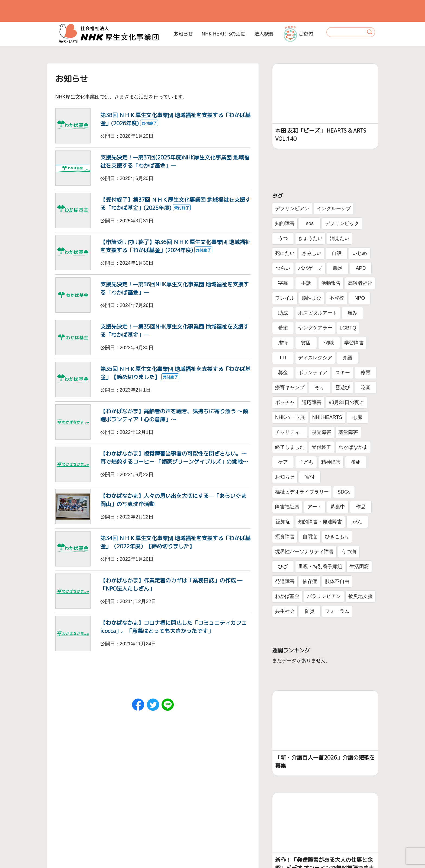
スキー (343, 373)
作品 (361, 507)
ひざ (283, 566)
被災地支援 (360, 596)
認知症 (283, 522)
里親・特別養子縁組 (320, 566)
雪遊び (343, 387)
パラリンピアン (324, 596)
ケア (283, 462)
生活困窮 (359, 566)
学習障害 (354, 343)
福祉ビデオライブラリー (302, 492)
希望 (283, 328)
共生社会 (285, 611)
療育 (366, 373)
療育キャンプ (290, 387)
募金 (283, 373)
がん (357, 522)
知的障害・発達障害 (320, 522)
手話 (306, 283)
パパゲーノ (310, 268)
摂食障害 (285, 537)
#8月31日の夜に (346, 402)
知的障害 (285, 223)
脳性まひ (312, 298)
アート (315, 507)
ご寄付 (298, 34)
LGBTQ (348, 328)
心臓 (358, 417)
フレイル (285, 298)
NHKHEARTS (327, 417)
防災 (310, 611)
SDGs (344, 492)
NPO (360, 298)
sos (310, 223)
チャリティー (290, 432)
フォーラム (337, 611)
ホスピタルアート (318, 313)
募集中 (338, 507)
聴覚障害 (348, 432)
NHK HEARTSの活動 (224, 34)
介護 (347, 358)
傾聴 (329, 343)
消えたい (340, 238)
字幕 (283, 283)
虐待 (283, 343)
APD (361, 268)
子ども (306, 462)
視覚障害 (321, 432)
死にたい (285, 253)
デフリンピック (342, 223)
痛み (352, 313)
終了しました (290, 447)
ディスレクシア (315, 358)
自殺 (337, 253)
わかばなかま (353, 447)
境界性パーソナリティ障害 (304, 552)
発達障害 (285, 581)
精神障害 (331, 462)
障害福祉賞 (287, 507)
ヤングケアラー (315, 328)
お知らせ (183, 34)
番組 (356, 462)
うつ (283, 238)
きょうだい (310, 238)
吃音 (366, 387)
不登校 (337, 298)
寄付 (310, 477)
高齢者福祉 (360, 283)
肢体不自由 (337, 581)
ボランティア (313, 373)
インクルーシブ (334, 209)
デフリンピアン (292, 209)
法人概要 (264, 34)
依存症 (310, 581)
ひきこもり (337, 537)
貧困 (306, 343)
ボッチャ (285, 402)
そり (320, 387)
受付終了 (321, 447)
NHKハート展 (290, 417)
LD (283, 358)
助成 (283, 313)
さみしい (312, 253)
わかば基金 (287, 596)
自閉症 (310, 537)
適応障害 (312, 402)
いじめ (360, 253)
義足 (338, 268)
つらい (283, 268)
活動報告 (331, 283)
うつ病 (349, 552)
